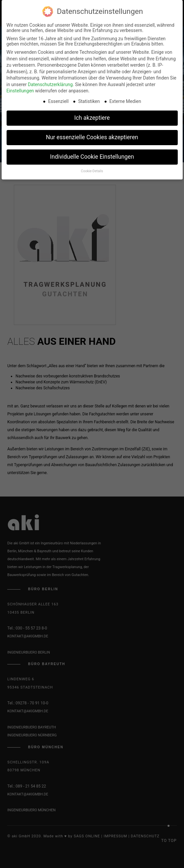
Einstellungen (20, 89)
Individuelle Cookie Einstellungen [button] (92, 155)
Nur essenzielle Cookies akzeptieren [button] (92, 136)
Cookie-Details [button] (92, 169)
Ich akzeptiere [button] (92, 116)
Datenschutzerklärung (50, 82)
